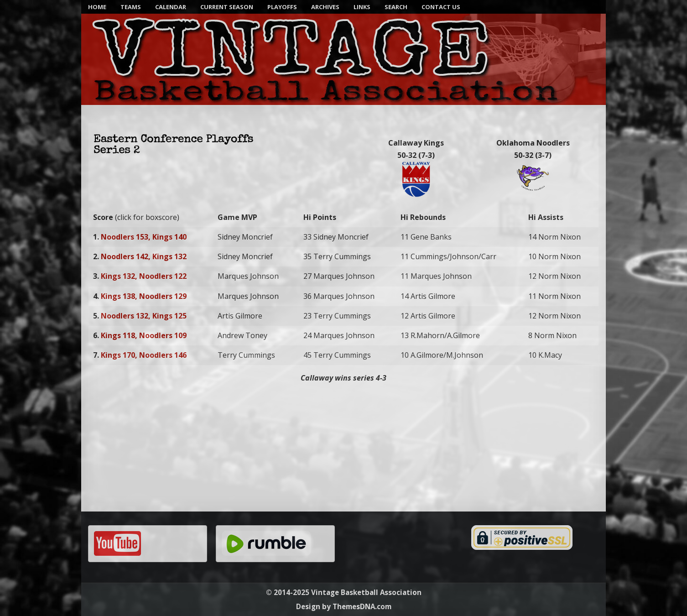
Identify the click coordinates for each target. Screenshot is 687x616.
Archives (325, 7)
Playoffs (282, 7)
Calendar (171, 7)
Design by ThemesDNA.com (344, 606)
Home (97, 7)
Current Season (227, 7)
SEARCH (396, 7)
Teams (131, 7)
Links (362, 7)
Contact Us (441, 7)
